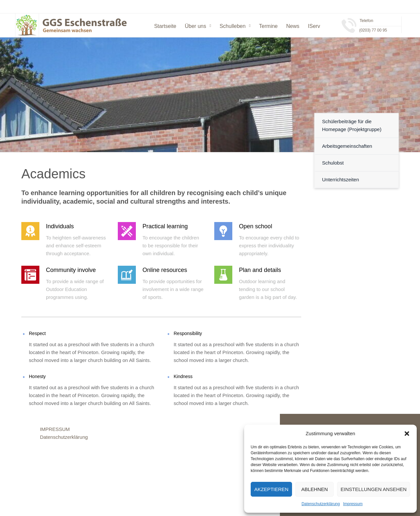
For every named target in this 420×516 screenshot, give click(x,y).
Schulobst (333, 163)
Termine (268, 26)
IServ (314, 26)
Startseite (165, 26)
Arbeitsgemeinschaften (347, 146)
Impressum (353, 504)
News (293, 26)
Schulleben (232, 26)
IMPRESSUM (55, 429)
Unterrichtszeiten (341, 179)
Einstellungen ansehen (374, 489)
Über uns (195, 26)
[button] (407, 434)
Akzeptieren (271, 489)
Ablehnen (315, 489)
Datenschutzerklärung (321, 504)
